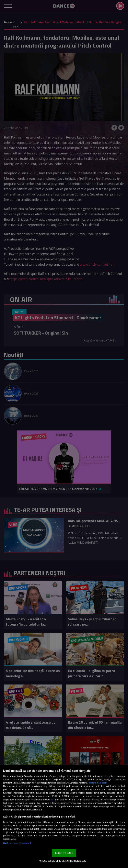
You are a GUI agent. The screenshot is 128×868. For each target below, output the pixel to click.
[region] (64, 816)
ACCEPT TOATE (64, 853)
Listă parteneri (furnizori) (17, 843)
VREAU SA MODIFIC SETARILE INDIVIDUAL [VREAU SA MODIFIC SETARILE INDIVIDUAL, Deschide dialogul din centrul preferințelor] (63, 861)
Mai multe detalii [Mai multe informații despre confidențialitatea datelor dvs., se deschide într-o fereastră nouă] (98, 783)
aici (52, 800)
